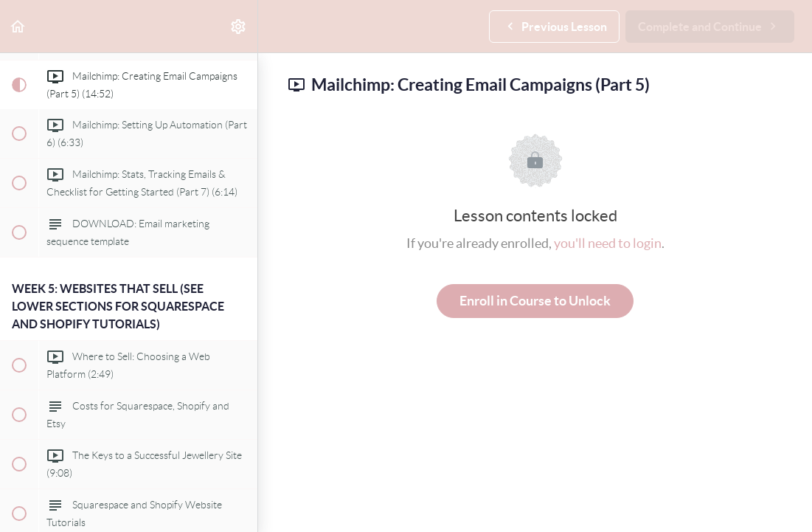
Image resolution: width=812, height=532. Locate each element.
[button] (18, 26)
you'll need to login (608, 243)
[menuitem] (239, 26)
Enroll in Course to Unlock (535, 301)
